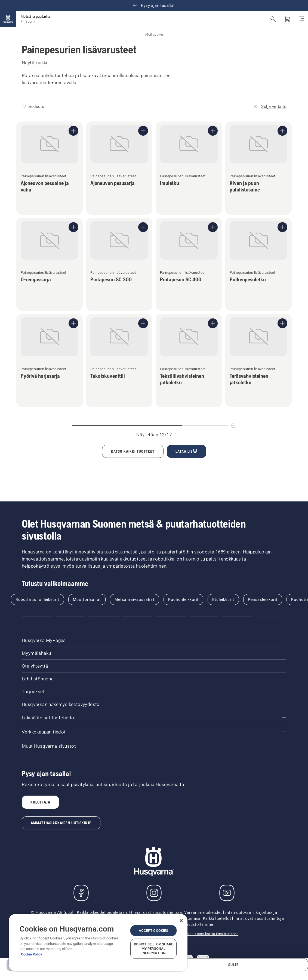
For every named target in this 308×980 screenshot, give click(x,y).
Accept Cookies (154, 931)
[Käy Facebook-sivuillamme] (81, 893)
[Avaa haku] (273, 19)
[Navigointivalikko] (301, 19)
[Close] (181, 921)
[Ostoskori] (287, 19)
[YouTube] (227, 893)
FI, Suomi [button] (28, 21)
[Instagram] (154, 893)
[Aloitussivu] (8, 19)
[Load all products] (133, 451)
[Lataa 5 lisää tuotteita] (187, 451)
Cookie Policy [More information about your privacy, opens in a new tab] (32, 954)
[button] (37, 616)
